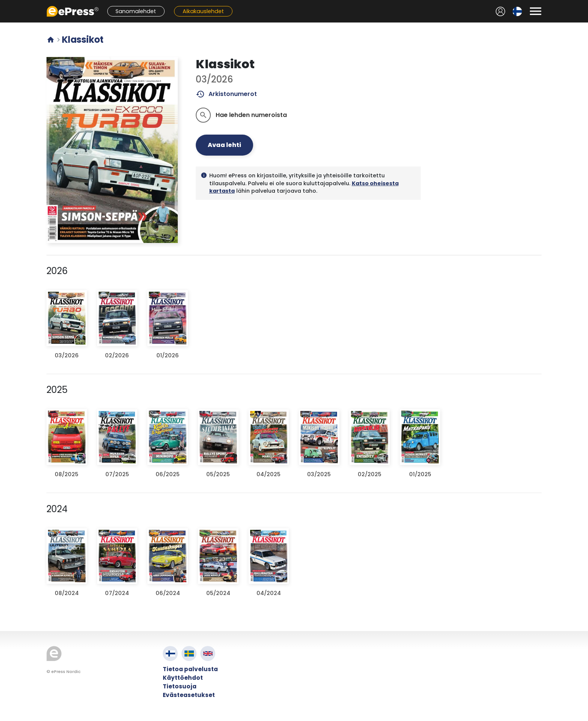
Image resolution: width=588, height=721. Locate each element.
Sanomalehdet (136, 11)
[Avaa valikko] (535, 11)
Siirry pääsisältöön (4, 4)
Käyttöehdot (183, 678)
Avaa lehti (224, 145)
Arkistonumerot (226, 94)
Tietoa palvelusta (190, 669)
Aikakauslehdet (203, 11)
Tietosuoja (180, 686)
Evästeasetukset (189, 695)
